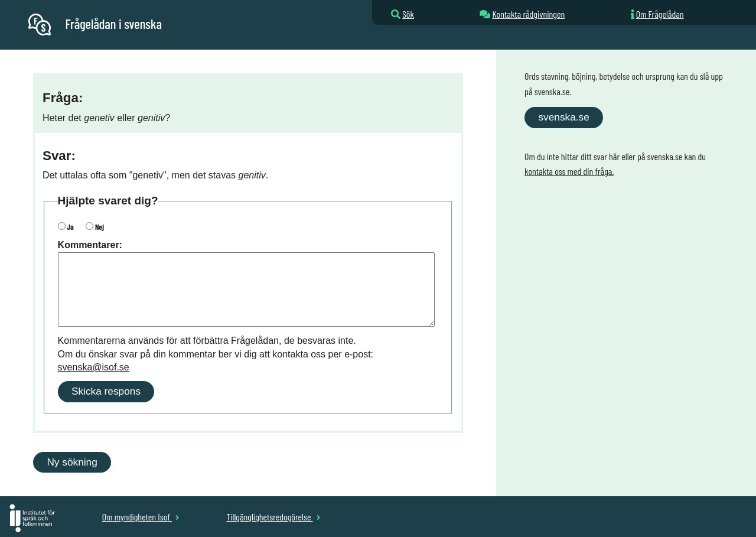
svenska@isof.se (94, 367)
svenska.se (563, 117)
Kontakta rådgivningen (528, 14)
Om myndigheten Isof (141, 517)
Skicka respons (106, 391)
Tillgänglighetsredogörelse (273, 517)
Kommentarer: (90, 245)
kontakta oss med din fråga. (569, 171)
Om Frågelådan (660, 14)
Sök (408, 14)
